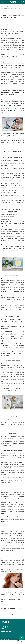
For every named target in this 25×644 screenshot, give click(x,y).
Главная (3, 7)
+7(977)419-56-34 (7, 627)
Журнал (9, 7)
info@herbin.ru (6, 631)
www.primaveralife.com (10, 56)
